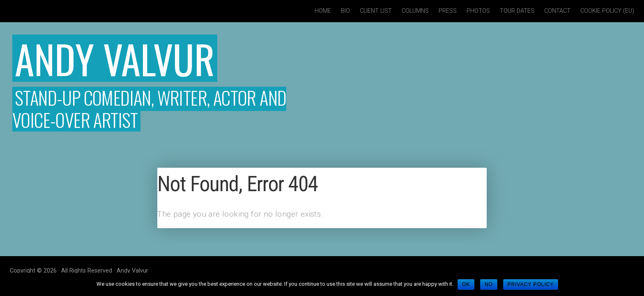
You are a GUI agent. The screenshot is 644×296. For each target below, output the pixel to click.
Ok (466, 284)
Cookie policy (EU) (607, 11)
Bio (345, 11)
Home (323, 11)
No (489, 284)
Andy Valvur (115, 58)
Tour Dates (517, 11)
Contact (557, 11)
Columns (415, 11)
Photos (478, 11)
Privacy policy (531, 284)
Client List (376, 11)
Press (448, 11)
